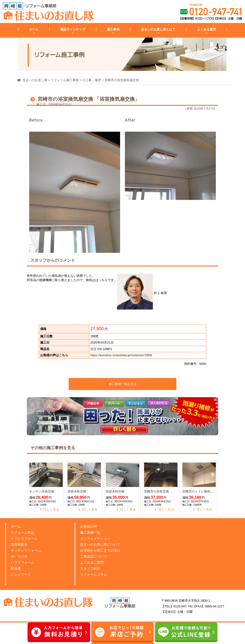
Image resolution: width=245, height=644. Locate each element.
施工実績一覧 (91, 532)
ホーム (34, 29)
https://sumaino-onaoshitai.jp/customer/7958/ (121, 355)
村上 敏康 (142, 293)
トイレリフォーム (25, 538)
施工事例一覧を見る (123, 384)
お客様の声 (89, 526)
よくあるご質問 (93, 562)
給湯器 (16, 568)
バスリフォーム (23, 562)
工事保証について (95, 556)
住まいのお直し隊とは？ (158, 29)
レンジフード (22, 574)
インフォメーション (96, 538)
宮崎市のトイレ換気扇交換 (199, 491)
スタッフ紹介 (91, 568)
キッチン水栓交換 (42, 491)
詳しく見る (51, 509)
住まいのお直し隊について (102, 544)
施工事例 (113, 29)
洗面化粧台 (20, 544)
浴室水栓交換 (77, 491)
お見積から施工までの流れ (102, 550)
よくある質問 (206, 29)
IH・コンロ (20, 556)
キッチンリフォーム (27, 550)
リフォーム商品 (23, 532)
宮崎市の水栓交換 (156, 491)
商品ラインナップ (73, 29)
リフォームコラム (95, 574)
